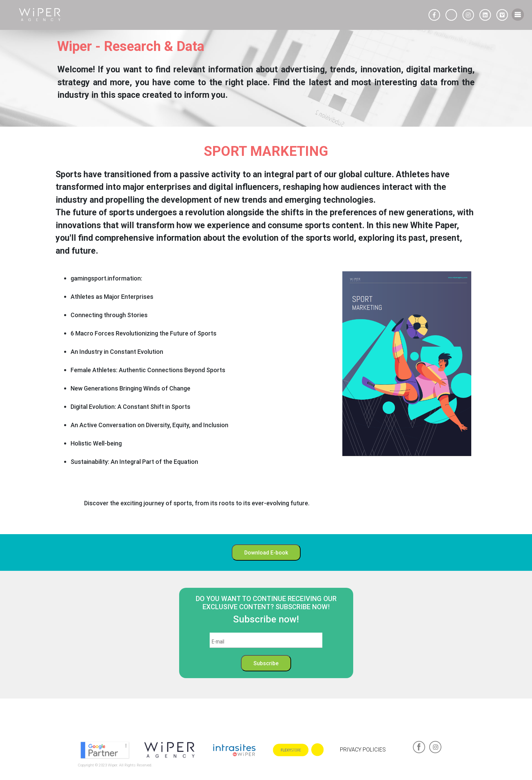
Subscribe (266, 663)
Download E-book (266, 552)
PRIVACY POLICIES (363, 750)
